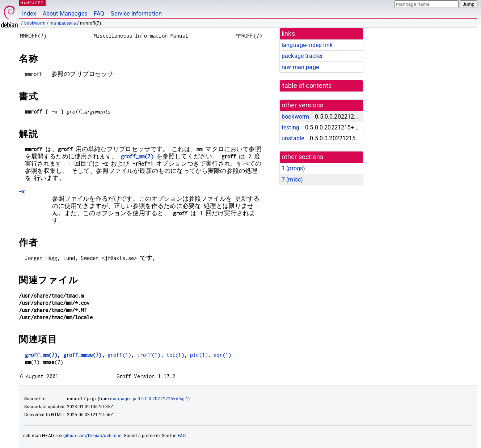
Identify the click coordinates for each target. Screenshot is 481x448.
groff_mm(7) (137, 156)
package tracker (302, 56)
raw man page (300, 67)
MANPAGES (32, 3)
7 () (292, 180)
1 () (293, 168)
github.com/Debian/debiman (93, 436)
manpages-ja (63, 23)
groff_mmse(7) (83, 355)
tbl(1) (175, 355)
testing (290, 127)
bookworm (35, 23)
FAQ (99, 14)
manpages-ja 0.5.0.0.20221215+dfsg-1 (149, 399)
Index (29, 14)
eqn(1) (222, 355)
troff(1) (149, 355)
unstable (293, 138)
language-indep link (307, 45)
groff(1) (119, 355)
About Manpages (65, 14)
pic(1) (199, 355)
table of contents (307, 86)
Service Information (136, 14)
